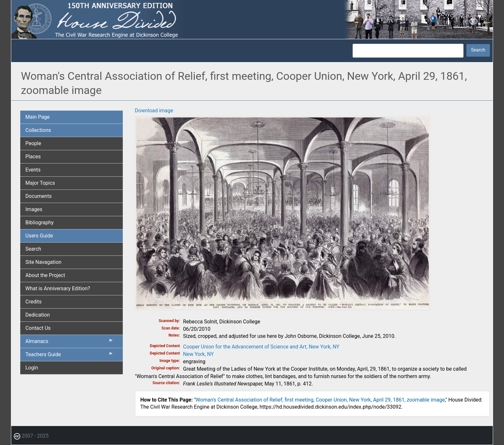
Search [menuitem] (33, 249)
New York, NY (199, 354)
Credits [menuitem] (34, 302)
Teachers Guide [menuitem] (70, 356)
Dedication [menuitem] (38, 315)
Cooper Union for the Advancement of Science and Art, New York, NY (261, 347)
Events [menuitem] (33, 170)
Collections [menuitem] (38, 130)
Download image (154, 111)
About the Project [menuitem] (45, 275)
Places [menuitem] (33, 157)
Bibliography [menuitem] (40, 222)
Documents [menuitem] (39, 196)
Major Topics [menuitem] (40, 183)
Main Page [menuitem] (38, 117)
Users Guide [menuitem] (39, 236)
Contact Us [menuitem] (38, 328)
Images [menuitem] (34, 209)
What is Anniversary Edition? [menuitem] (58, 288)
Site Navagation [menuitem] (43, 262)
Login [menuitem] (32, 368)
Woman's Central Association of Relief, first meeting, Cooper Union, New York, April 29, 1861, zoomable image (320, 400)
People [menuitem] (33, 143)
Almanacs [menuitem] (70, 343)
